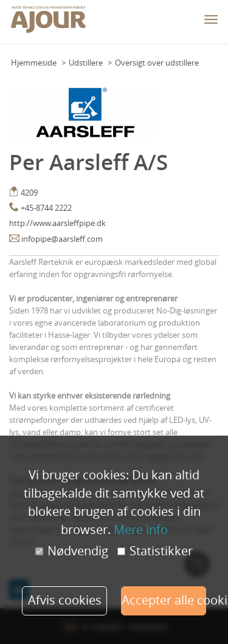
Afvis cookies (65, 600)
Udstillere (86, 63)
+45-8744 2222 (46, 208)
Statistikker (155, 551)
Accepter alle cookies (164, 600)
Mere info (141, 529)
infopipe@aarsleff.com (62, 239)
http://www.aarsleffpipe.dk (57, 223)
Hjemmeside (34, 63)
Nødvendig (72, 551)
